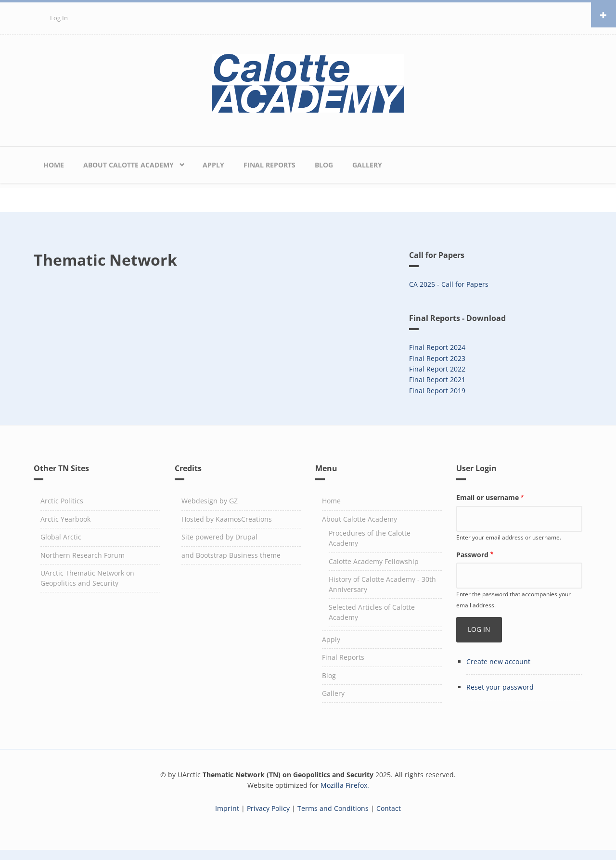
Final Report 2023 (437, 358)
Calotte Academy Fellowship (374, 561)
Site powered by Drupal (219, 537)
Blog (329, 675)
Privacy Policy (268, 808)
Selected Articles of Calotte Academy (372, 612)
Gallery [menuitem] (367, 165)
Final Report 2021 (437, 379)
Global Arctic (61, 537)
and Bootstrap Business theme (231, 555)
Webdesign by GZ (210, 501)
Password (472, 555)
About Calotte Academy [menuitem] (128, 165)
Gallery (333, 693)
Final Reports (343, 657)
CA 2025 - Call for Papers (449, 284)
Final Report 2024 (437, 347)
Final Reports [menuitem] (269, 165)
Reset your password (500, 687)
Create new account (498, 661)
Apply (331, 639)
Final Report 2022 (437, 369)
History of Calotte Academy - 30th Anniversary (382, 584)
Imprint (227, 808)
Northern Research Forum (83, 555)
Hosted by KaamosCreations (227, 519)
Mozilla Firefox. (345, 785)
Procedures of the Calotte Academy (370, 538)
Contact (389, 808)
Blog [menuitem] (324, 165)
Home (331, 501)
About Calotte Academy (359, 519)
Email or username (488, 497)
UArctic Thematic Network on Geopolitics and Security (87, 578)
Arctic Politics (62, 501)
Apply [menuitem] (213, 165)
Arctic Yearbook (65, 519)
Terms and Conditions (333, 808)
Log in (59, 18)
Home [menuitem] (54, 165)
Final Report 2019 (437, 391)
